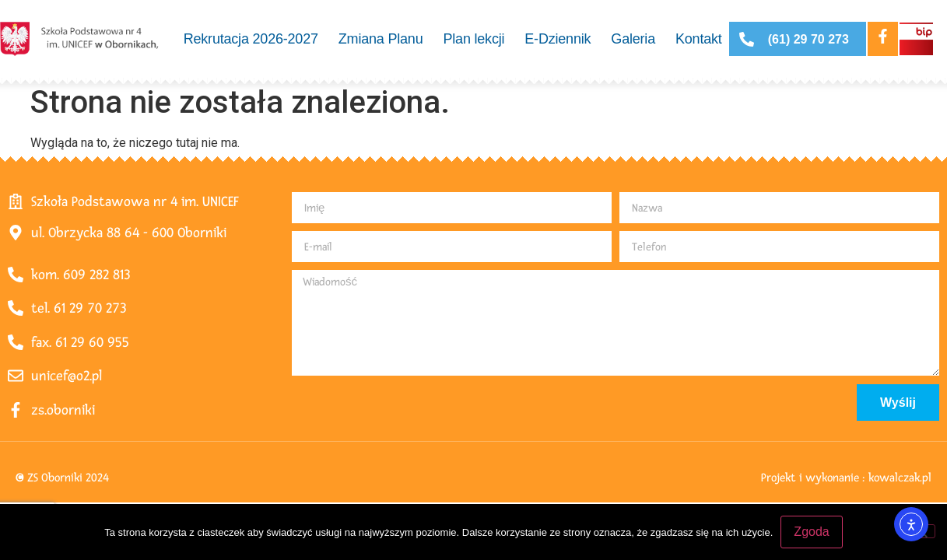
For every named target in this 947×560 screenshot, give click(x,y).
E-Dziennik (558, 39)
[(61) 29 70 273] (747, 39)
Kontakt (699, 39)
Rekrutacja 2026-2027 (251, 39)
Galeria (633, 39)
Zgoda (811, 532)
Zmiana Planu (381, 39)
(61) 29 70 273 (808, 39)
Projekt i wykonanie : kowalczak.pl (846, 478)
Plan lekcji (473, 39)
